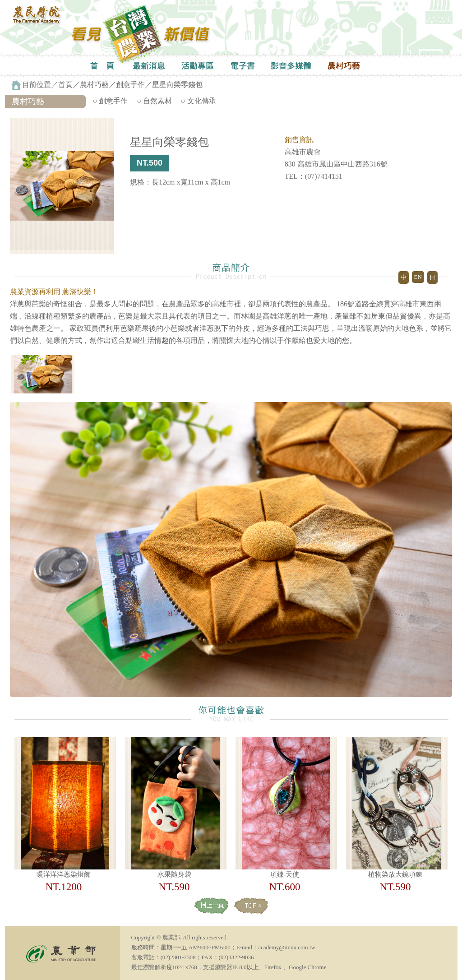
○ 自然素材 (154, 101)
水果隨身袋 (174, 874)
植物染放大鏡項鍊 (395, 874)
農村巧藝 (94, 85)
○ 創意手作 (111, 101)
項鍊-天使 (285, 874)
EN (418, 277)
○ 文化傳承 (199, 101)
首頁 (65, 85)
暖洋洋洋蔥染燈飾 (64, 874)
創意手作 (130, 85)
